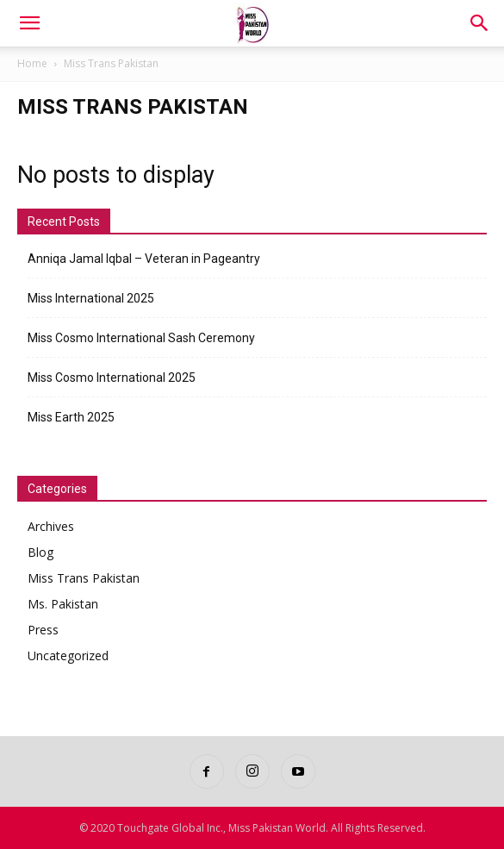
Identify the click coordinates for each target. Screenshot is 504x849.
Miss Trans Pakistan (84, 578)
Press (43, 630)
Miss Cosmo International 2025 (112, 378)
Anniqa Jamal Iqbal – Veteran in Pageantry (144, 259)
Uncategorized (68, 655)
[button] (29, 23)
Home (32, 63)
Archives (51, 526)
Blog (40, 552)
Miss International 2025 (91, 298)
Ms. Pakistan (63, 604)
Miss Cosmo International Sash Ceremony (141, 338)
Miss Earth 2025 (71, 417)
